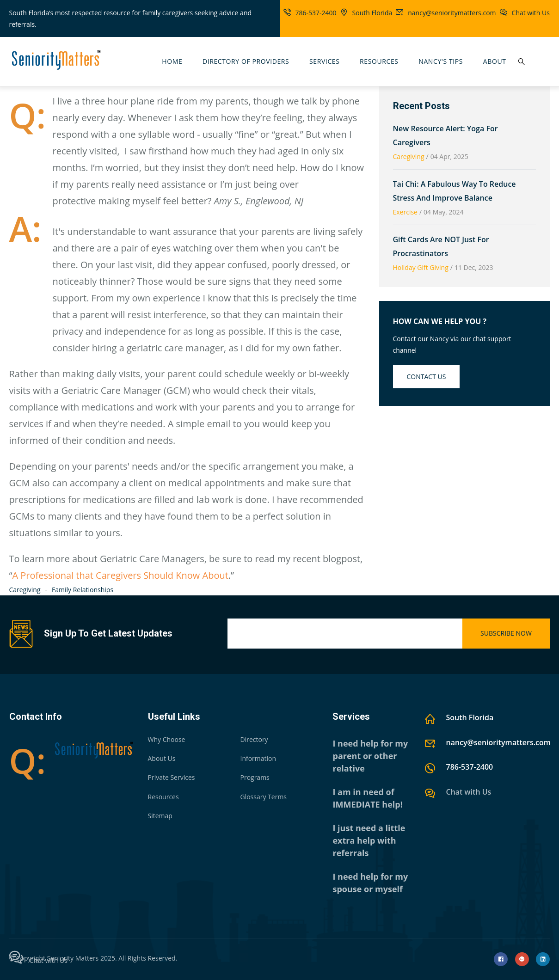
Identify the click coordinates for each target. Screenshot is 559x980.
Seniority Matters (73, 958)
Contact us (427, 377)
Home (172, 61)
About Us (162, 758)
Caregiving (25, 590)
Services (324, 61)
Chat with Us (531, 13)
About (495, 61)
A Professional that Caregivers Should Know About (120, 575)
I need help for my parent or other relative (370, 756)
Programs (255, 777)
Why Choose (167, 739)
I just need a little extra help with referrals (369, 840)
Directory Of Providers (246, 61)
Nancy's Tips (441, 61)
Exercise (405, 212)
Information (258, 758)
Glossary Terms (263, 797)
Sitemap (160, 816)
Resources (379, 61)
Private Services (172, 777)
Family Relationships (83, 590)
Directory (254, 739)
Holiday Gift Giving (421, 267)
